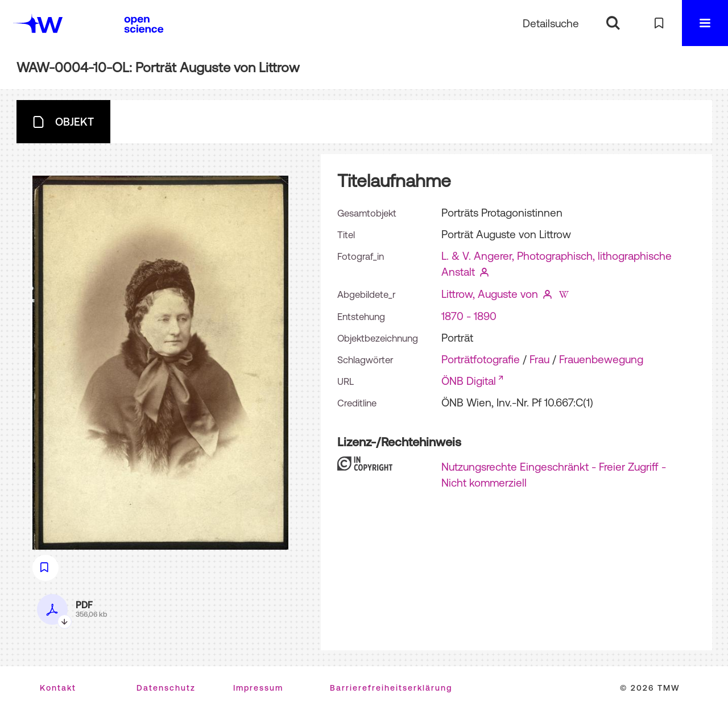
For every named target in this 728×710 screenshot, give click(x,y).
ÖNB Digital (469, 381)
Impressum (258, 688)
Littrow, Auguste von (490, 294)
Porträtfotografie (481, 359)
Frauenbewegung (601, 359)
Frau (539, 359)
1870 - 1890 (469, 316)
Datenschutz (166, 688)
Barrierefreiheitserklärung (391, 688)
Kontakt (58, 688)
